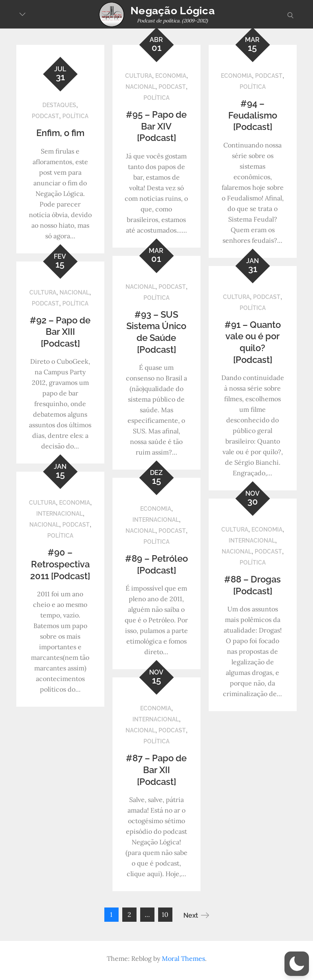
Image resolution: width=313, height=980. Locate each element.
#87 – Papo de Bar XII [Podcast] (156, 770)
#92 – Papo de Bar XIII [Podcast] (60, 332)
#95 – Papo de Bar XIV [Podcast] (156, 126)
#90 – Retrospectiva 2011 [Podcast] (60, 564)
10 (165, 914)
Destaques (59, 105)
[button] (297, 964)
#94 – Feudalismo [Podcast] (253, 115)
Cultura (139, 76)
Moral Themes (183, 958)
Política (75, 116)
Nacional (140, 87)
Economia (171, 76)
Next (196, 915)
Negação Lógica (173, 11)
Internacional (60, 514)
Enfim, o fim (60, 133)
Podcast (45, 116)
